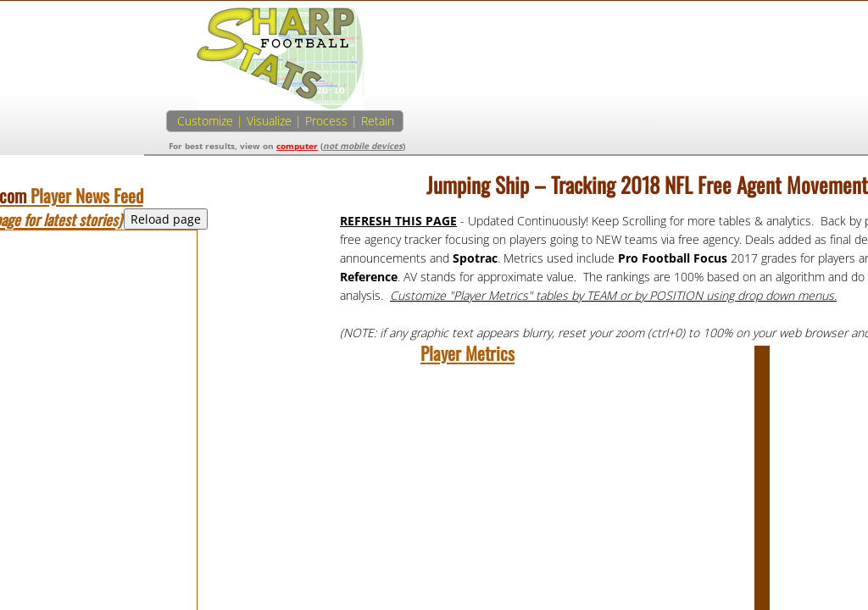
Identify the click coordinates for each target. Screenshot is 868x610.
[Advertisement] (693, 125)
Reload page (166, 219)
